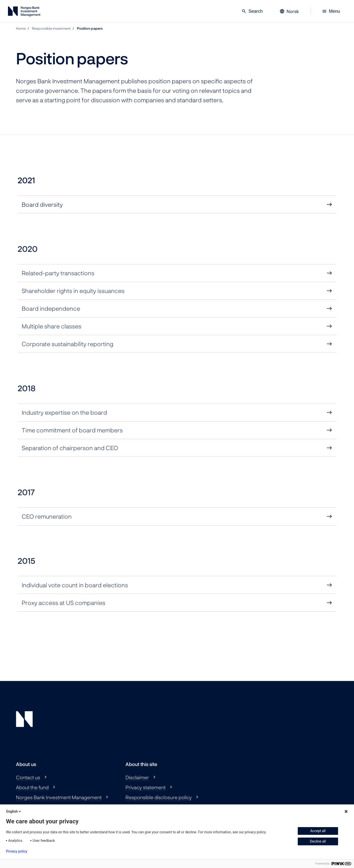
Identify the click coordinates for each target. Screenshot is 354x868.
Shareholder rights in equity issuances (73, 291)
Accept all (318, 831)
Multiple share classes (52, 326)
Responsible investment (51, 28)
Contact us (28, 777)
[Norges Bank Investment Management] (24, 12)
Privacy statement (146, 787)
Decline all (318, 841)
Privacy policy (17, 851)
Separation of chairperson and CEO (70, 448)
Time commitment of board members (72, 430)
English (14, 811)
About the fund (32, 787)
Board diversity (42, 204)
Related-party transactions (58, 273)
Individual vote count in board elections (75, 585)
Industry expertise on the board (64, 412)
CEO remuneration (47, 516)
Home (21, 28)
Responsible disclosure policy (159, 797)
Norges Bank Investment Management (59, 797)
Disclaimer (137, 777)
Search (252, 11)
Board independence (51, 308)
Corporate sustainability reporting (67, 344)
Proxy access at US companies (63, 603)
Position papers (90, 28)
